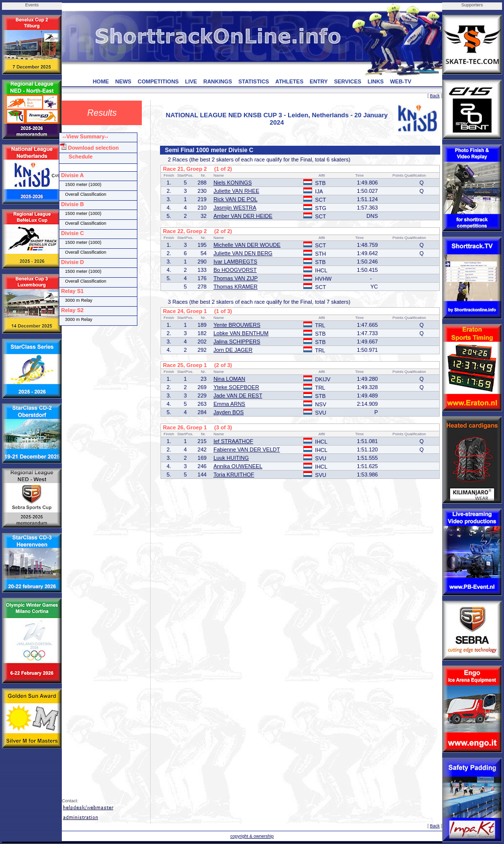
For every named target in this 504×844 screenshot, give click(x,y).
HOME (101, 81)
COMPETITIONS (158, 81)
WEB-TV (401, 81)
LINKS (376, 81)
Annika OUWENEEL (238, 466)
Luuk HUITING (231, 458)
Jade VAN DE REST (238, 396)
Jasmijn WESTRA (235, 208)
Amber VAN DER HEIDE (243, 216)
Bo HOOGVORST (235, 270)
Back (435, 96)
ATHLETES (289, 81)
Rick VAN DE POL (236, 199)
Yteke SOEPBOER (236, 387)
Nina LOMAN (229, 379)
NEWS (123, 81)
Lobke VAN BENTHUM (241, 333)
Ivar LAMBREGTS (235, 262)
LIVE (191, 81)
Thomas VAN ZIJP (236, 278)
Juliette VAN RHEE (236, 191)
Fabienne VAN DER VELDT (247, 449)
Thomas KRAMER (236, 287)
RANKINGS (218, 81)
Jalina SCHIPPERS (237, 342)
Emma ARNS (229, 404)
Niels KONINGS (233, 183)
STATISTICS (254, 81)
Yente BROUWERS (237, 325)
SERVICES (348, 81)
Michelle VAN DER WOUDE (247, 245)
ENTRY (319, 81)
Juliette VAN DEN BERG (243, 253)
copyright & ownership (252, 836)
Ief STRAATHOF (233, 441)
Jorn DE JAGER (233, 350)
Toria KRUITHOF (234, 475)
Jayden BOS (229, 412)
